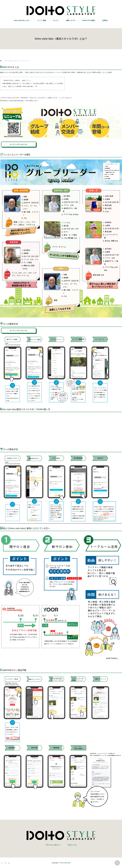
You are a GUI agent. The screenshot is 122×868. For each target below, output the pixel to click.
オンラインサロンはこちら (19, 144)
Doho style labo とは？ (22, 20)
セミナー (56, 20)
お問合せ (105, 20)
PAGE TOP (117, 863)
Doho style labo (65, 863)
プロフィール (72, 845)
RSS (9, 863)
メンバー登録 (41, 20)
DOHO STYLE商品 (89, 20)
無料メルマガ (71, 20)
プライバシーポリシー (53, 845)
